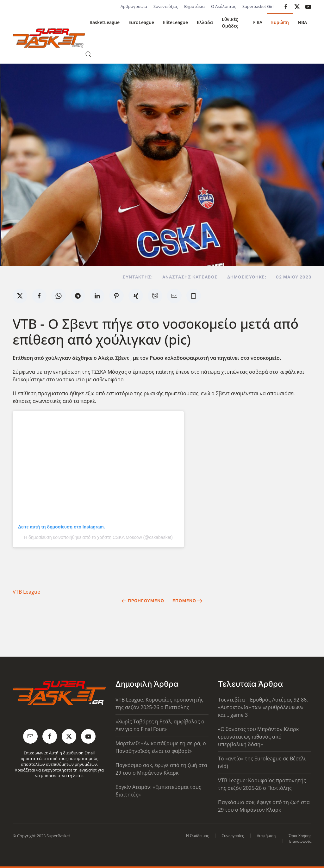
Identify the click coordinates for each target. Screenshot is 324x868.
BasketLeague (105, 22)
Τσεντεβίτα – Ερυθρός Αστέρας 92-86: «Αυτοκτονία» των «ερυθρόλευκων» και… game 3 (263, 707)
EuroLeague (141, 22)
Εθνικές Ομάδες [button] (230, 22)
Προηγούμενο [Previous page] (143, 601)
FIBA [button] (258, 22)
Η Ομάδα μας (197, 836)
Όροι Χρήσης (300, 836)
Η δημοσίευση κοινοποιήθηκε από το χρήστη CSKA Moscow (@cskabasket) (98, 537)
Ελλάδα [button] (205, 22)
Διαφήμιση (266, 836)
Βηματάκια (194, 6)
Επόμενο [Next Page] (187, 601)
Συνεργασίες (233, 836)
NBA (302, 22)
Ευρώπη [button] (280, 22)
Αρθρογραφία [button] (134, 6)
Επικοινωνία (300, 841)
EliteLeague (175, 22)
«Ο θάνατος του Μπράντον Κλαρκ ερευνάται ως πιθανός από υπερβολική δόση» (258, 737)
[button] (88, 54)
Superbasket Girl (258, 6)
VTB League (26, 592)
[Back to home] (49, 38)
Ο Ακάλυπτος (224, 6)
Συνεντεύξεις (166, 6)
